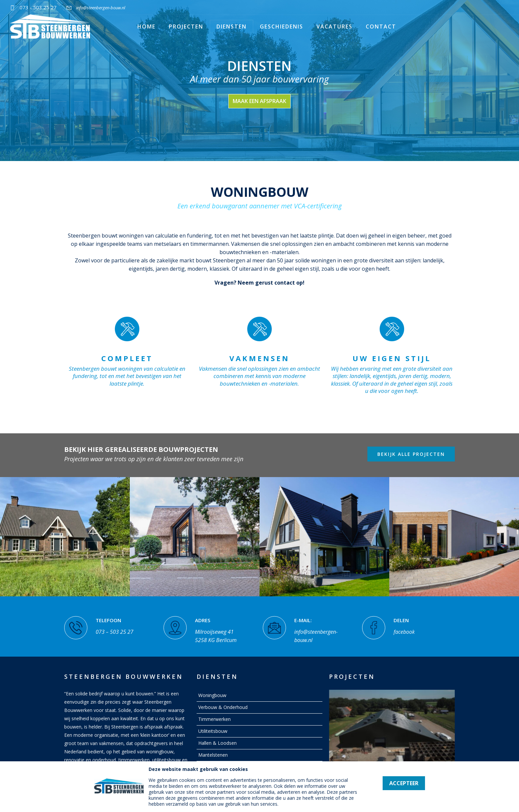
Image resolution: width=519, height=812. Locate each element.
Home (146, 27)
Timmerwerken (214, 719)
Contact (381, 27)
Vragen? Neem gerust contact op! (259, 283)
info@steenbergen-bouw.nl (101, 8)
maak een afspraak (259, 101)
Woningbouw (212, 695)
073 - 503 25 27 (38, 7)
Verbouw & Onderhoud (223, 707)
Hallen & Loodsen (217, 743)
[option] (65, 537)
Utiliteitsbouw (213, 731)
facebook (404, 627)
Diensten (232, 27)
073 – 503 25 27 (115, 627)
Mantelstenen (213, 755)
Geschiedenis (282, 27)
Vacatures (334, 27)
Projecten (186, 27)
